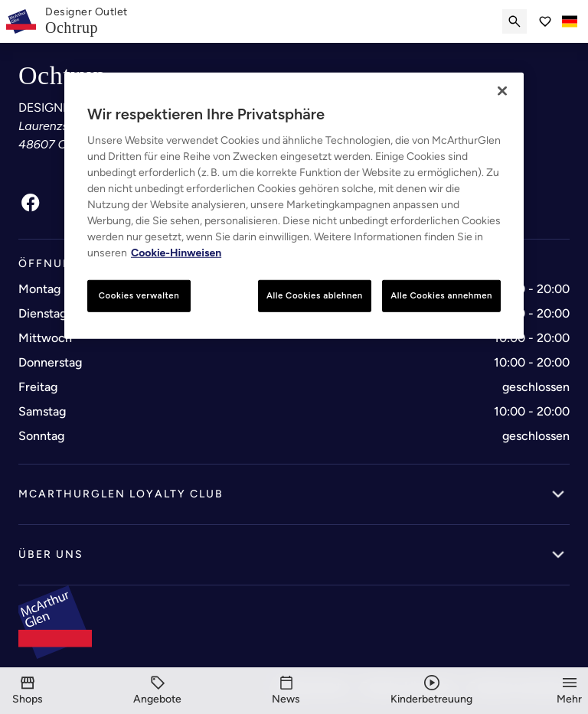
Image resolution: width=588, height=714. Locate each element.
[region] (294, 206)
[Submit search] (514, 21)
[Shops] (28, 691)
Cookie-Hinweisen (176, 253)
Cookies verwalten (139, 295)
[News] (286, 691)
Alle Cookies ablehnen (315, 295)
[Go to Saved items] (545, 21)
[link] (87, 22)
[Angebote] (157, 691)
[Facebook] (31, 203)
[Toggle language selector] (570, 21)
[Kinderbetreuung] (431, 691)
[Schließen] (502, 91)
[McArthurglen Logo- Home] (21, 21)
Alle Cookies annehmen (441, 295)
